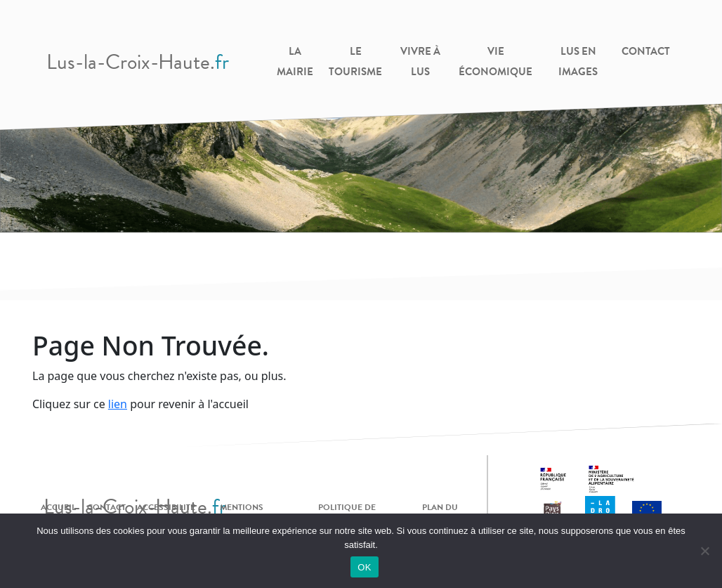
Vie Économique (495, 61)
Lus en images (578, 61)
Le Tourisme (355, 61)
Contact (646, 51)
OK (364, 567)
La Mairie (295, 61)
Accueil (58, 507)
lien (118, 404)
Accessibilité (166, 507)
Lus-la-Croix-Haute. (138, 62)
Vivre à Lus (420, 61)
